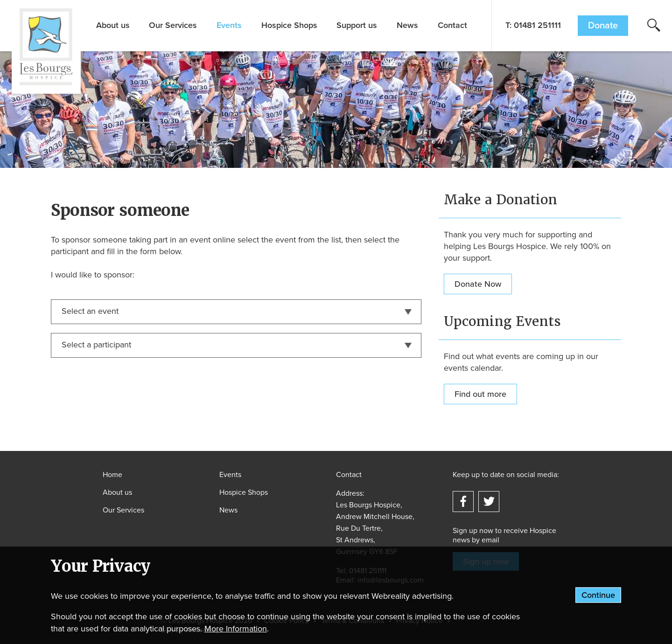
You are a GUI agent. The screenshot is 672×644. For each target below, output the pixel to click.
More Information (236, 629)
